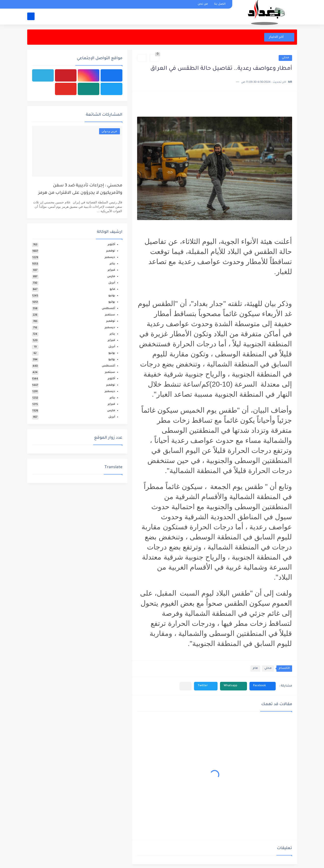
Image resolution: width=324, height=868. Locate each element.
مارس (111, 277)
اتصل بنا (220, 4)
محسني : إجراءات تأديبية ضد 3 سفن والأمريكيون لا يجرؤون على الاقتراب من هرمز (80, 189)
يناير (112, 264)
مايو (112, 289)
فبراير (111, 270)
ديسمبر (110, 258)
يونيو (112, 296)
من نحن (203, 4)
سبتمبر (110, 315)
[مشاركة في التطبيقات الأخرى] (186, 686)
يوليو (112, 302)
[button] (263, 686)
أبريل (112, 283)
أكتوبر (111, 245)
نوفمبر (111, 251)
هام (255, 668)
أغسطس (108, 309)
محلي (285, 58)
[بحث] (31, 16)
